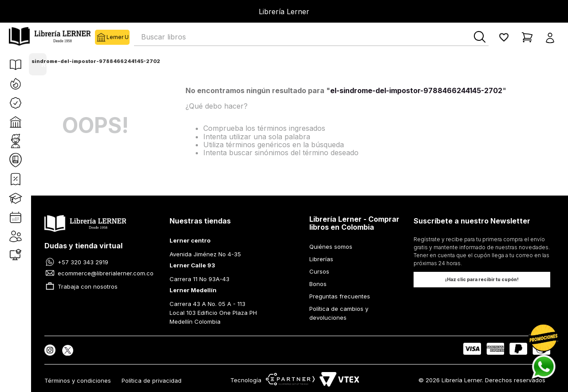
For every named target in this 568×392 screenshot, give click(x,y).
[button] (553, 37)
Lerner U (101, 37)
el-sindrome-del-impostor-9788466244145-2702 (92, 61)
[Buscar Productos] (480, 37)
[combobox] (311, 37)
